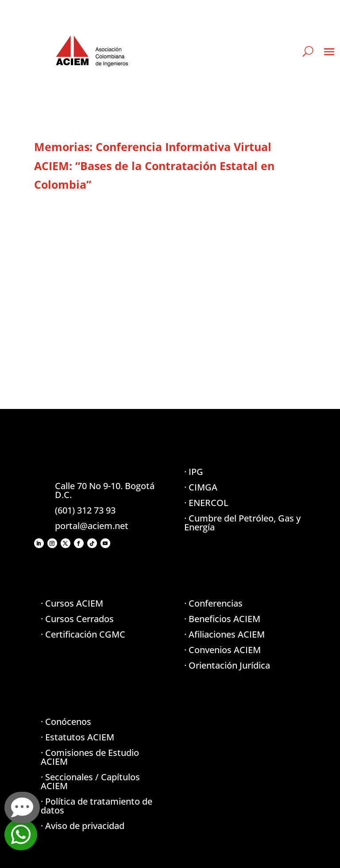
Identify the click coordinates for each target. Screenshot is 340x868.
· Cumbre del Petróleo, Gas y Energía (242, 523)
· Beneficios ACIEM (222, 619)
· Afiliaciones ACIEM (224, 634)
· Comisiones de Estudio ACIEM (90, 757)
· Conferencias (213, 603)
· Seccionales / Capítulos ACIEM (90, 781)
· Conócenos (66, 722)
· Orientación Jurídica (227, 665)
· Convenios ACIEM (222, 650)
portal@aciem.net (92, 526)
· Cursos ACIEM (72, 603)
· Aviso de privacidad (83, 826)
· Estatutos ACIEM (77, 737)
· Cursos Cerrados (77, 619)
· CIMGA (201, 487)
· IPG (194, 472)
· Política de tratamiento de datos (97, 806)
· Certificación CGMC (83, 634)
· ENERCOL (206, 503)
